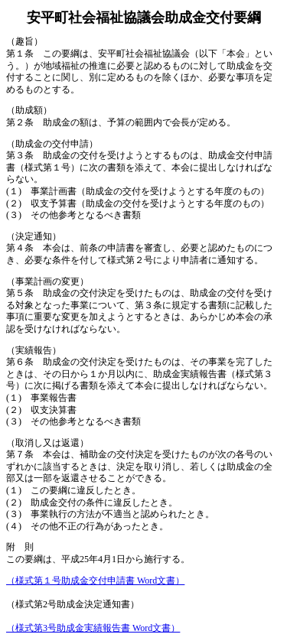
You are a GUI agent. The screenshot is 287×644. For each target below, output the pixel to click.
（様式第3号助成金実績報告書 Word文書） (93, 628)
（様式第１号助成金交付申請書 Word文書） (95, 581)
